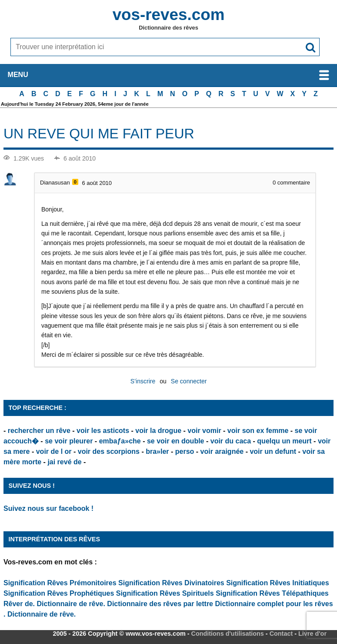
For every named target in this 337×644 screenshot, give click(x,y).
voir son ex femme (258, 431)
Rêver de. (19, 604)
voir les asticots (103, 431)
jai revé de (64, 462)
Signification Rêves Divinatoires (171, 583)
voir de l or (54, 451)
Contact (281, 634)
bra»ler (157, 451)
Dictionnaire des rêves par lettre (160, 604)
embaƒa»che (120, 441)
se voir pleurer (69, 441)
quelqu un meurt (284, 441)
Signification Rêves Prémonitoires (60, 583)
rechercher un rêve (39, 431)
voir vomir (204, 431)
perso (185, 451)
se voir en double (176, 441)
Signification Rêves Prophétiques (59, 593)
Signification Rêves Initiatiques (278, 583)
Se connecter (189, 381)
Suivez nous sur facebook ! (48, 508)
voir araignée (222, 451)
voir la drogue (158, 431)
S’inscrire (143, 381)
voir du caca (231, 441)
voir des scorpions (109, 451)
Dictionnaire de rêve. (71, 604)
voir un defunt (273, 451)
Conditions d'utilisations (228, 634)
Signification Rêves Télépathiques (272, 593)
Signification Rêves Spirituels (165, 593)
